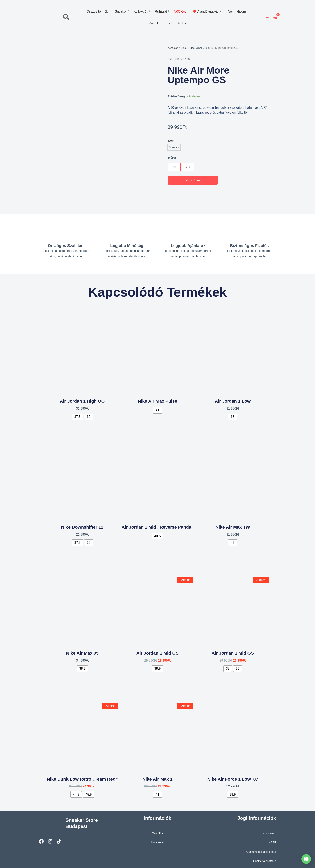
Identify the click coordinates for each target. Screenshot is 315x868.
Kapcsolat (157, 841)
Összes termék (97, 12)
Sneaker (121, 12)
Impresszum (268, 832)
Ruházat (161, 12)
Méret (172, 157)
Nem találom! (237, 12)
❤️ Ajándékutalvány (207, 12)
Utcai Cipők (198, 48)
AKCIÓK (180, 12)
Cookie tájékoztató (264, 859)
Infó (169, 23)
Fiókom (183, 23)
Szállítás (158, 832)
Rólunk (154, 23)
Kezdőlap (173, 48)
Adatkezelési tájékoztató (260, 850)
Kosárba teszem (193, 180)
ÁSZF (272, 841)
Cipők (185, 48)
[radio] (174, 167)
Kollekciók (141, 12)
